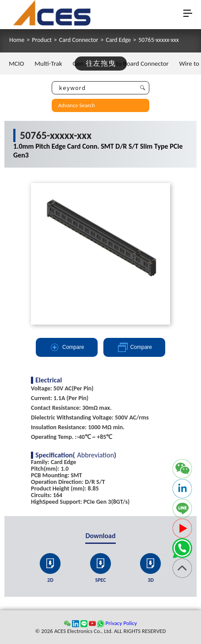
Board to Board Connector (134, 64)
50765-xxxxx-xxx (159, 40)
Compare (66, 347)
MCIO (17, 64)
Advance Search (77, 105)
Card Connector (79, 40)
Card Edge (118, 40)
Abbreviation (96, 455)
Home (17, 40)
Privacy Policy (121, 623)
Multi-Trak (48, 64)
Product (42, 40)
